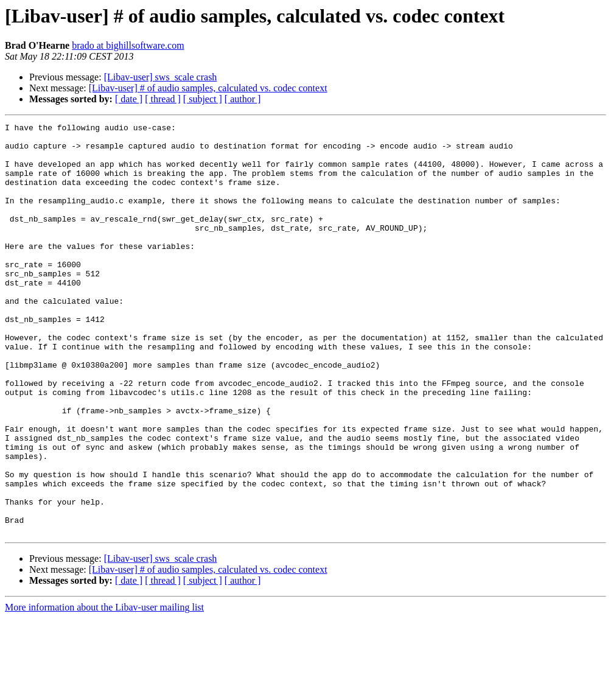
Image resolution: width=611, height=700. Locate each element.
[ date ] (129, 99)
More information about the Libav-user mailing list (104, 689)
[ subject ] (203, 99)
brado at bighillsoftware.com (128, 45)
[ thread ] (163, 99)
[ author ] (243, 99)
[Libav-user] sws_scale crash (161, 77)
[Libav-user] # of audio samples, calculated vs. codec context (208, 88)
